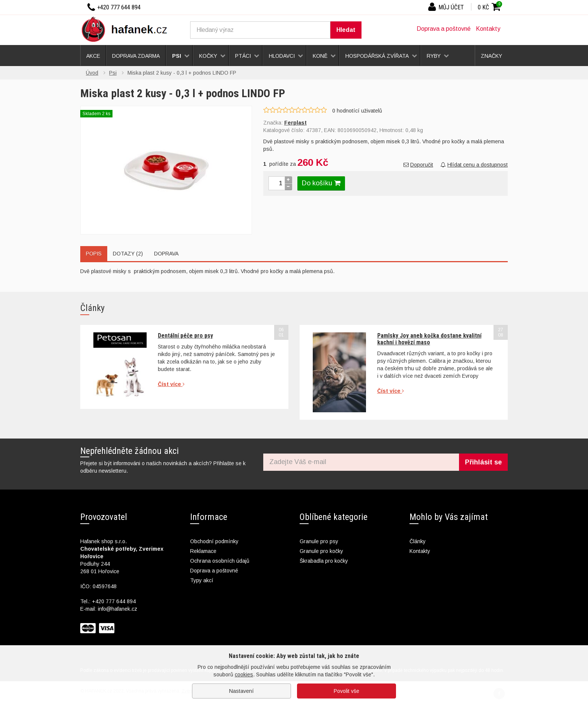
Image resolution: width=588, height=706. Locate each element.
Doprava (166, 254)
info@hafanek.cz (118, 609)
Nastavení (241, 691)
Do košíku (321, 183)
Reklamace (203, 551)
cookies (244, 674)
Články (418, 541)
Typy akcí (202, 580)
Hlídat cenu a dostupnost (474, 165)
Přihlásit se (483, 462)
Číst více (171, 384)
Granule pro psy (319, 541)
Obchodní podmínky (214, 541)
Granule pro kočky (321, 551)
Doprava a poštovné (444, 29)
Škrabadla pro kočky (324, 561)
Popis (94, 254)
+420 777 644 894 (114, 601)
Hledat (346, 30)
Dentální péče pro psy (185, 336)
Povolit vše (346, 691)
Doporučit (418, 165)
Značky (491, 56)
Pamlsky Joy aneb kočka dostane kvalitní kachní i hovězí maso (429, 339)
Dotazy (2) (128, 254)
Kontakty (488, 29)
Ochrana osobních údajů (220, 561)
